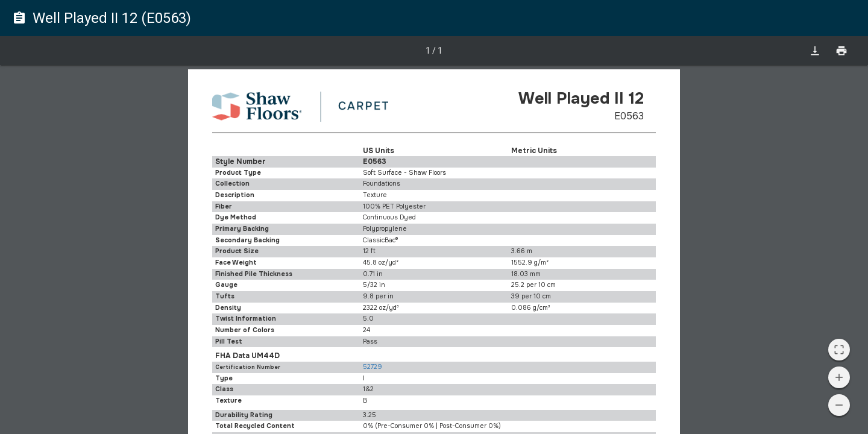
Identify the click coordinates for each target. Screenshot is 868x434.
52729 (373, 367)
